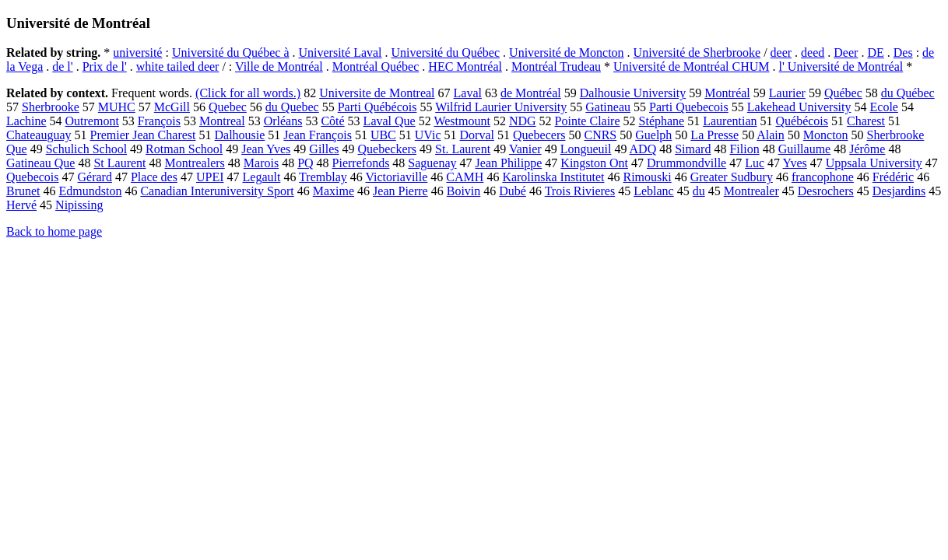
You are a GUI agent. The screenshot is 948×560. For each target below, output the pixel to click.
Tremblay (323, 177)
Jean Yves (266, 149)
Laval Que (390, 121)
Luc (755, 163)
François (159, 121)
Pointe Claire (588, 121)
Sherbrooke (51, 107)
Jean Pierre (400, 191)
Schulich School (86, 149)
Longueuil (586, 149)
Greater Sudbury (732, 177)
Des (903, 52)
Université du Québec (446, 52)
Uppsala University (874, 163)
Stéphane (662, 121)
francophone (823, 177)
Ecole (884, 107)
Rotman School (184, 149)
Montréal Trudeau (556, 66)
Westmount (462, 121)
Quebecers (539, 135)
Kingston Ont (594, 163)
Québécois (802, 121)
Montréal (727, 93)
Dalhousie (239, 135)
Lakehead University (799, 107)
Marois (261, 163)
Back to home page (54, 231)
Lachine (26, 121)
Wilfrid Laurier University (501, 107)
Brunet (23, 191)
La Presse (715, 135)
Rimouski (647, 177)
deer (781, 52)
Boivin (464, 191)
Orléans (283, 121)
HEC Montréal (465, 66)
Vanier (525, 149)
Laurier (787, 93)
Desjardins (899, 191)
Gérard (95, 177)
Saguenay (432, 163)
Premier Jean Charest (143, 135)
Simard (693, 149)
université (137, 52)
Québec (843, 93)
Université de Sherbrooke (697, 52)
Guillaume (805, 149)
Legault (262, 177)
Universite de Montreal (377, 93)
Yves (795, 163)
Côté (332, 121)
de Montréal (531, 93)
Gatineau (608, 107)
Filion (744, 149)
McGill (172, 107)
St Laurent (119, 163)
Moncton (826, 135)
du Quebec (292, 107)
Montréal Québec (376, 66)
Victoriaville (396, 177)
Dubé (513, 191)
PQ (305, 163)
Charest (866, 121)
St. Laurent (463, 149)
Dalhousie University (633, 93)
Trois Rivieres (580, 191)
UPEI (210, 177)
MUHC (117, 107)
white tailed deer (178, 66)
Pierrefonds (361, 163)
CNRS (600, 135)
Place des (154, 177)
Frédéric (893, 177)
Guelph (653, 135)
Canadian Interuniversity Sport (217, 191)
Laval (468, 93)
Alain (771, 135)
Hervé (21, 205)
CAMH (465, 177)
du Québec (908, 93)
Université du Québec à (231, 52)
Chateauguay (39, 135)
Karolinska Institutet (553, 177)
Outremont (92, 121)
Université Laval (340, 52)
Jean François (318, 135)
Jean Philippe (509, 163)
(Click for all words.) (248, 93)
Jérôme (867, 149)
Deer (846, 52)
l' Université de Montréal (841, 66)
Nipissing (79, 205)
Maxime (334, 191)
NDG (523, 121)
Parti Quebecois (689, 107)
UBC (383, 135)
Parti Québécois (377, 107)
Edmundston (91, 191)
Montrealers (195, 163)
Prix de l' (105, 66)
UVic (428, 135)
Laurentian (730, 121)
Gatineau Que (40, 163)
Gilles (324, 149)
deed (813, 52)
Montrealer (751, 191)
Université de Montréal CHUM (691, 66)
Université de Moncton (567, 52)
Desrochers (826, 191)
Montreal (222, 121)
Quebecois (33, 177)
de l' (62, 66)
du (699, 191)
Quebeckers (388, 149)
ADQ (643, 149)
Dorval (477, 135)
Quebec (228, 107)
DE (875, 52)
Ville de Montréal (279, 66)
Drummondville (686, 163)
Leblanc (654, 191)
